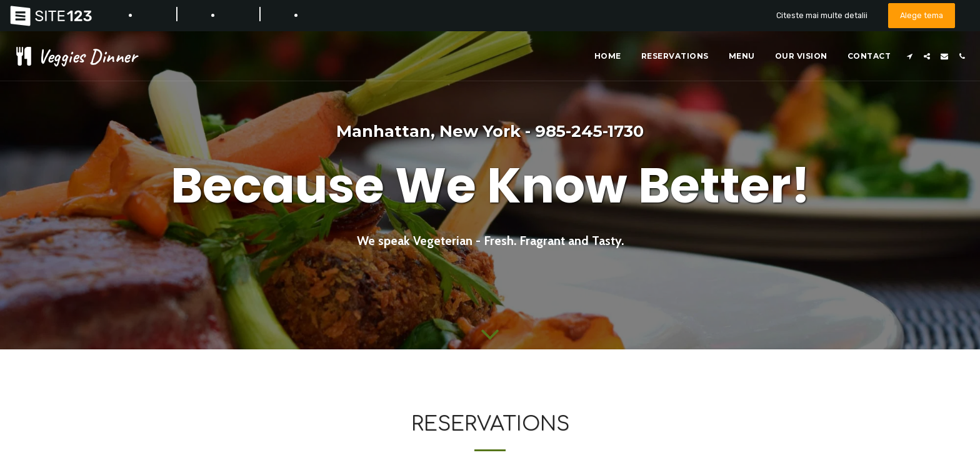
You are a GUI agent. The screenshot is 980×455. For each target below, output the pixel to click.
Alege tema (922, 15)
